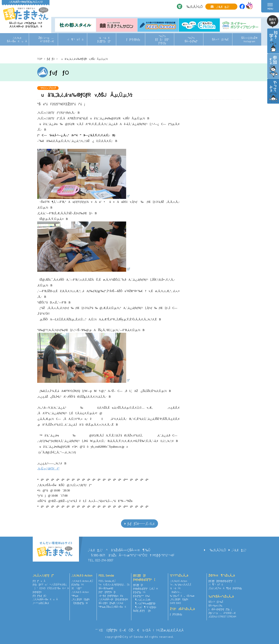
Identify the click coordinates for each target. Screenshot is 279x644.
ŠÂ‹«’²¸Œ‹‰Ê (220, 39)
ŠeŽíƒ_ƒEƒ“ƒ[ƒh (142, 611)
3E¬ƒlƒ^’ (77, 588)
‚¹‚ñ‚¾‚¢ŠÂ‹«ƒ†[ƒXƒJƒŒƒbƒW (113, 599)
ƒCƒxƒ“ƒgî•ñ (78, 584)
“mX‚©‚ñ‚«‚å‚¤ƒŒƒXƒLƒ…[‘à (114, 584)
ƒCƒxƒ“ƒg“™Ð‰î (141, 596)
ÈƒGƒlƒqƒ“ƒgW (80, 603)
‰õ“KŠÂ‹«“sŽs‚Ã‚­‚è (221, 596)
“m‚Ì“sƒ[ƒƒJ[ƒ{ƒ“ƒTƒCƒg (162, 39)
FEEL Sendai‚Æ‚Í (107, 581)
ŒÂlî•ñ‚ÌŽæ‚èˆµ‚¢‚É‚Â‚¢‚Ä (164, 630)
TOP (40, 59)
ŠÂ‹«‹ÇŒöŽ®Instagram (249, 39)
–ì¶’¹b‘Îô (75, 39)
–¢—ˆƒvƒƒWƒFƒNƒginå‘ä (111, 596)
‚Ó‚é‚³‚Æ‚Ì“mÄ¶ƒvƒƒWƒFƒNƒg (225, 588)
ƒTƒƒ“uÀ (39, 581)
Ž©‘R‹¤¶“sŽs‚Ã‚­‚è (222, 575)
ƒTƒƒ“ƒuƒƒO (39, 596)
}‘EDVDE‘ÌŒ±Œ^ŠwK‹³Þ (51, 588)
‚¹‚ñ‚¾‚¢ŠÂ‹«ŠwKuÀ (17, 39)
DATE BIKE (176, 603)
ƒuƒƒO (51, 59)
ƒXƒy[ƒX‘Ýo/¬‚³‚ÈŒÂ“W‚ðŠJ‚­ (50, 584)
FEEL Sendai (106, 575)
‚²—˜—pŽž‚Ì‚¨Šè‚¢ (41, 603)
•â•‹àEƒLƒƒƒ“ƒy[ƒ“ (104, 39)
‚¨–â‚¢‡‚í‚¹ (223, 7)
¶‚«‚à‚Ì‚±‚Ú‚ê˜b (142, 600)
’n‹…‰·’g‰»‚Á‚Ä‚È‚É (181, 584)
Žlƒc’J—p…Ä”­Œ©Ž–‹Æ (46, 39)
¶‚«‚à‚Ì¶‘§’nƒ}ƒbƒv (145, 607)
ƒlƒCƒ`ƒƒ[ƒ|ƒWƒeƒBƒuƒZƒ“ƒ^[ (144, 577)
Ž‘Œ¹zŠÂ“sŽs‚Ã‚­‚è (182, 609)
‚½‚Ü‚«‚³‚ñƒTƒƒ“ (48, 469)
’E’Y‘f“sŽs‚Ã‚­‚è (179, 575)
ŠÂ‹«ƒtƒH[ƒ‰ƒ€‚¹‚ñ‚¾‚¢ (111, 603)
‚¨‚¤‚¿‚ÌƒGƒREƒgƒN (81, 599)
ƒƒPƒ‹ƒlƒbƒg (133, 39)
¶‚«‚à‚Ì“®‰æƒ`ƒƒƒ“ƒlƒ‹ (144, 603)
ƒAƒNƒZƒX (37, 592)
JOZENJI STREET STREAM (222, 616)
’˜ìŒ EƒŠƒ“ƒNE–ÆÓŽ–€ (117, 630)
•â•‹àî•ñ (175, 588)
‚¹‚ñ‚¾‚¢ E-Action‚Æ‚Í (82, 581)
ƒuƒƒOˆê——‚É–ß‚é (141, 523)
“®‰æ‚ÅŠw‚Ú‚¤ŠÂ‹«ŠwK (112, 607)
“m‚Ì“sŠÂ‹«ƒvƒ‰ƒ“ (191, 39)
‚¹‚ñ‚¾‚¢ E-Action (82, 575)
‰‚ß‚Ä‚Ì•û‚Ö (193, 6)
